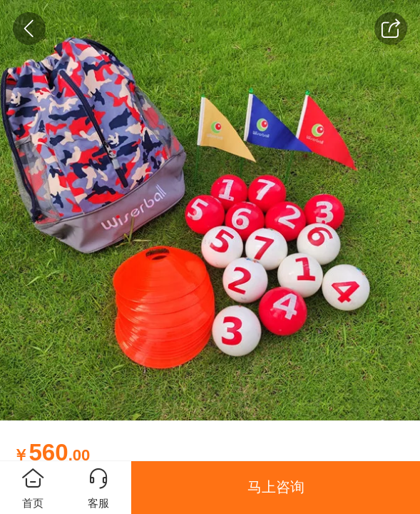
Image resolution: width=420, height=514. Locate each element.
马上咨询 (276, 487)
